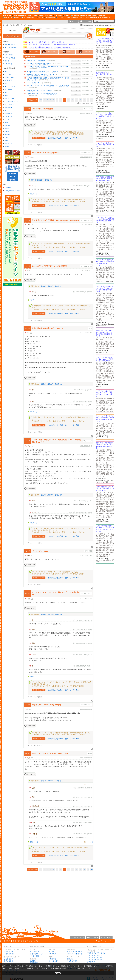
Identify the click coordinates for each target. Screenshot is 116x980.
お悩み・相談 (9, 77)
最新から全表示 (10, 44)
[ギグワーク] (60, 18)
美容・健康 (8, 107)
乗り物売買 (52, 954)
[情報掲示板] (75, 16)
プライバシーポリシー (32, 941)
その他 (7, 147)
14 (76, 100)
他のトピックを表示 (72, 138)
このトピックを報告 (36, 145)
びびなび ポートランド (95, 960)
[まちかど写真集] (50, 18)
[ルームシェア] (7, 18)
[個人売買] (84, 16)
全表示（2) (48, 180)
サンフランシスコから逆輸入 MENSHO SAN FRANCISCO (48, 67)
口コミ (7, 119)
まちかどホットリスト (38, 954)
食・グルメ (8, 89)
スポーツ (8, 135)
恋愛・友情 (8, 113)
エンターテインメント (12, 101)
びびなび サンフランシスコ (96, 953)
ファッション (9, 104)
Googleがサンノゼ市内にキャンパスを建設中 (43, 72)
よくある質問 (9, 959)
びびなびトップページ (12, 191)
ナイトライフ (9, 116)
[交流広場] (40, 18)
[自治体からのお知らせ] (20, 16)
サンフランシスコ (27, 25)
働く (6, 83)
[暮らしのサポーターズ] (28, 18)
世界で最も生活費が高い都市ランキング (41, 75)
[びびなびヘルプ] (83, 18)
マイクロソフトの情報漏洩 (36, 61)
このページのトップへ (105, 941)
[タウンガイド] (33, 16)
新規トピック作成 (12, 36)
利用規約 (7, 941)
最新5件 (33, 180)
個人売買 (52, 952)
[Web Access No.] (72, 18)
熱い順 (7, 61)
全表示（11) (59, 781)
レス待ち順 (8, 64)
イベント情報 (35, 956)
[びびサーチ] (7, 16)
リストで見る (9, 55)
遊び (6, 122)
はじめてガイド (9, 954)
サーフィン (8, 141)
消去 (71, 512)
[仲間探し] (16, 18)
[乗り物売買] (92, 16)
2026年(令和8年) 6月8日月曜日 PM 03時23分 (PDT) (99, 25)
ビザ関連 (8, 126)
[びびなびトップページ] (15, 7)
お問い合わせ (9, 961)
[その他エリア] (105, 18)
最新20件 (40, 180)
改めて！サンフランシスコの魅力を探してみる (43, 94)
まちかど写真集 (72, 961)
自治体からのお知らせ (74, 954)
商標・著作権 (17, 941)
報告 (74, 186)
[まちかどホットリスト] (45, 16)
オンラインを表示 (11, 47)
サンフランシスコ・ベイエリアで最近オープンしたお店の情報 (48, 86)
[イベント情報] (58, 16)
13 (72, 100)
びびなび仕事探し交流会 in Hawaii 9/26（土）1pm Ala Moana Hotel (47, 47)
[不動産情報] (101, 16)
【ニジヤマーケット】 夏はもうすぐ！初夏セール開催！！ (44, 42)
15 (80, 100)
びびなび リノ (92, 962)
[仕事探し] (67, 16)
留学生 (7, 129)
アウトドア (8, 144)
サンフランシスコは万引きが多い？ (39, 64)
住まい (7, 92)
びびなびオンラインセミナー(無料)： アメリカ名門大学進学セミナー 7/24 (49, 45)
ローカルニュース (11, 74)
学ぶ (6, 110)
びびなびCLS (9, 952)
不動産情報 (52, 959)
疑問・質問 (8, 80)
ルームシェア (53, 961)
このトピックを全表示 (55, 138)
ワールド (6, 25)
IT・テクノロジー (11, 86)
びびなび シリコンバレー (95, 955)
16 (84, 100)
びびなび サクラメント (95, 957)
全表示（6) (59, 614)
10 (60, 100)
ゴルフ (7, 138)
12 (68, 100)
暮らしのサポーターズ (74, 952)
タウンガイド (35, 952)
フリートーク (9, 71)
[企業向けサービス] (93, 18)
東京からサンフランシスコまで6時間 (40, 91)
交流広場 (12, 30)
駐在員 (7, 132)
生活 (6, 95)
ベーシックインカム (34, 83)
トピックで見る (10, 58)
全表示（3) (59, 384)
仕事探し (33, 961)
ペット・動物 (9, 98)
